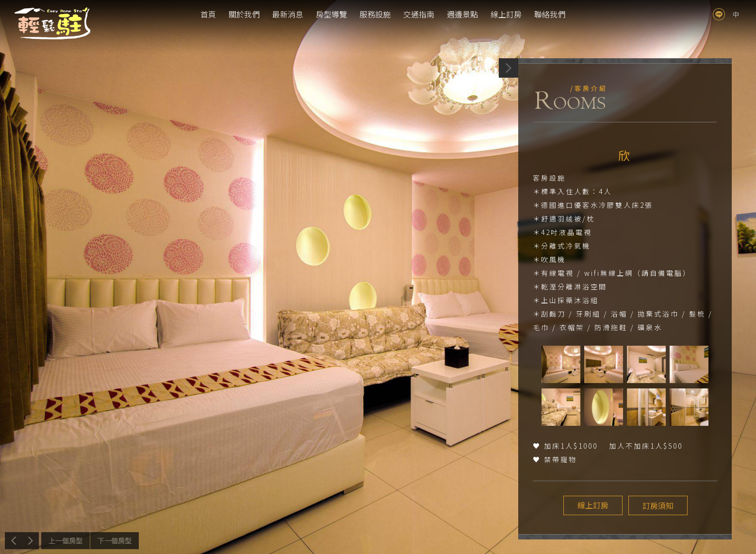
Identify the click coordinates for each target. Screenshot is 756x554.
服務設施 (375, 14)
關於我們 (244, 14)
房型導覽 (331, 14)
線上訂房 (506, 14)
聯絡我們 (550, 14)
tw (736, 14)
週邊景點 (462, 14)
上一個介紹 (66, 541)
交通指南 (419, 14)
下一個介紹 (115, 541)
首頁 (208, 14)
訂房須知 (657, 505)
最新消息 (288, 14)
